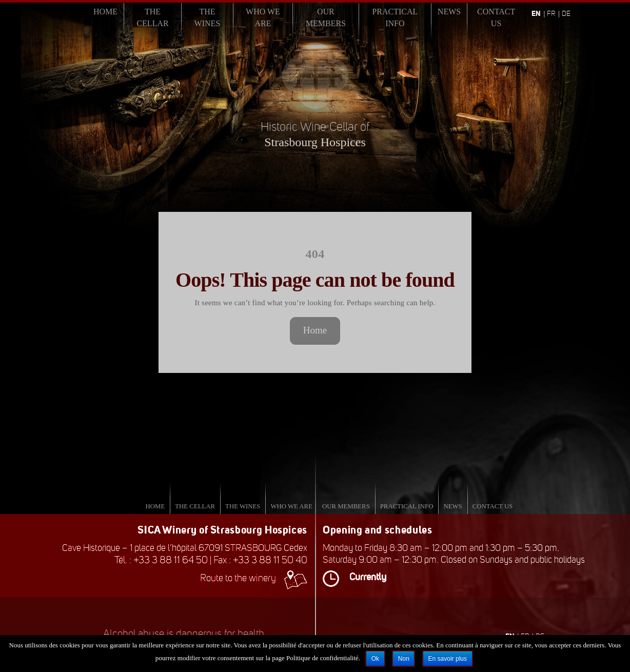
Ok (375, 659)
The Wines (208, 17)
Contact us (496, 17)
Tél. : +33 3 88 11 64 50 (161, 560)
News (449, 12)
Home (105, 12)
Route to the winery (254, 578)
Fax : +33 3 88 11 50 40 (260, 560)
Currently (355, 577)
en (536, 13)
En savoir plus (448, 659)
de (566, 14)
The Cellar (152, 17)
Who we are (263, 17)
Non (404, 659)
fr (551, 14)
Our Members (326, 17)
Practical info (395, 17)
